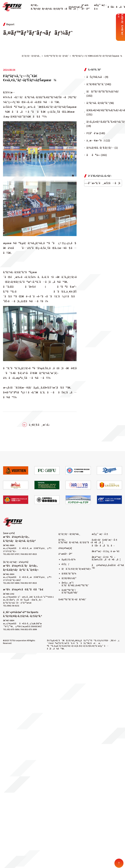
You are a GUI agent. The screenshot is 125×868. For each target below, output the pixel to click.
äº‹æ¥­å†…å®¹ (65, 554)
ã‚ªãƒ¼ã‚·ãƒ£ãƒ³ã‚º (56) (100, 103)
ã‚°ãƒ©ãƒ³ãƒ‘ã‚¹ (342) (99, 84)
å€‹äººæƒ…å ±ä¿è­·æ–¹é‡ (106, 551)
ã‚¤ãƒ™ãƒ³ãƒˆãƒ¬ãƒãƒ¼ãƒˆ (72, 599)
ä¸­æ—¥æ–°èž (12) (98, 140)
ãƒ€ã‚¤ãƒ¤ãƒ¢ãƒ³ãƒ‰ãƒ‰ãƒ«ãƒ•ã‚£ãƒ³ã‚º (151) (104, 112)
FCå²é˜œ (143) (96, 133)
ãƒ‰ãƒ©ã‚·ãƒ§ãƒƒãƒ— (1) (102, 148)
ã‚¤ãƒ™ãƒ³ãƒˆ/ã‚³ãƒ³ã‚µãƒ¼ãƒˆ (70, 591)
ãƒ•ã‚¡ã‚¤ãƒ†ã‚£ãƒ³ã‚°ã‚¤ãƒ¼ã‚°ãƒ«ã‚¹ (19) (104, 124)
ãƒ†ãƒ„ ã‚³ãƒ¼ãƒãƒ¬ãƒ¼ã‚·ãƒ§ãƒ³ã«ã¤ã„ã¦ (81, 541)
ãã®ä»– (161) (97, 155)
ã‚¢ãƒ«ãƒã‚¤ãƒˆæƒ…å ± (105, 540)
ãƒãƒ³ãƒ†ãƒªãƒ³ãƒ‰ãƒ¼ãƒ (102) (103, 93)
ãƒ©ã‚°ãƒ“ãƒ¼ (69, 573)
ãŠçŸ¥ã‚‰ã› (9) (97, 77)
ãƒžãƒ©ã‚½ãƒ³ (69, 578)
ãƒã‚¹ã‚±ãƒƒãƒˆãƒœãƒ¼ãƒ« (76, 569)
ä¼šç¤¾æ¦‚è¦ (76, 7)
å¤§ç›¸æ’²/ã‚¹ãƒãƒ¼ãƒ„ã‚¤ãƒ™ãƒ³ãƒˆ (75, 584)
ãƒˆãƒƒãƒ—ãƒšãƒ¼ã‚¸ (69, 534)
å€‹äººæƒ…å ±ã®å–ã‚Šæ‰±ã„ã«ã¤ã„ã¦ (106, 558)
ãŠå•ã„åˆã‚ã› (103, 545)
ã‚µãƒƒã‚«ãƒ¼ (68, 559)
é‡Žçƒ (65, 564)
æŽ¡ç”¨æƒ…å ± (100, 534)
